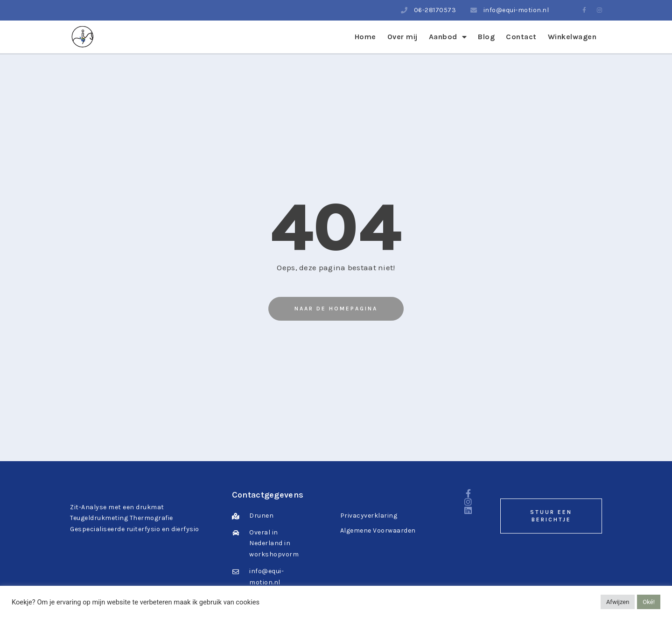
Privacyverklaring (369, 516)
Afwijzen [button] (618, 602)
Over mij (402, 37)
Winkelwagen (572, 37)
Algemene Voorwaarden (378, 530)
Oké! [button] (649, 602)
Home (365, 37)
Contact (521, 37)
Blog (486, 37)
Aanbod (448, 37)
